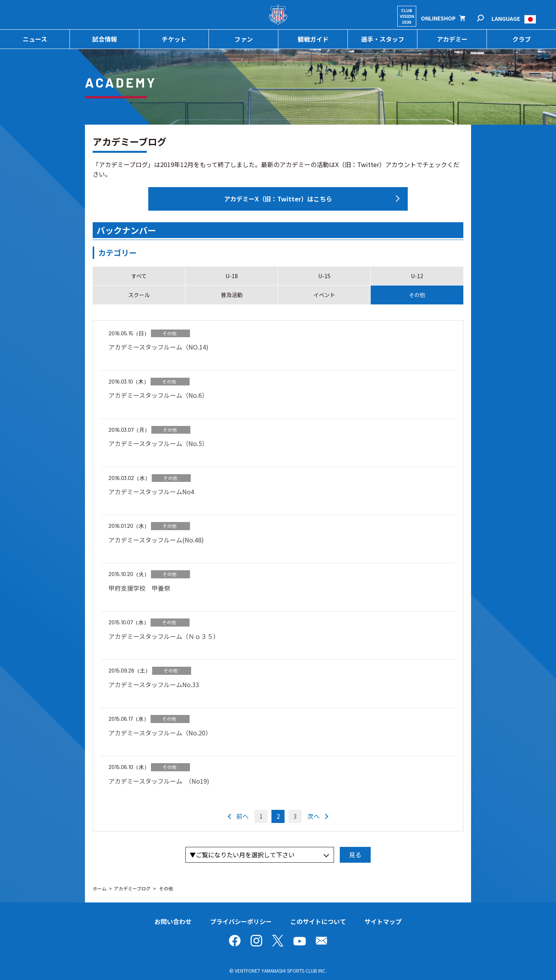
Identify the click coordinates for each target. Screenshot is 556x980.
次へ (314, 816)
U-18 (232, 276)
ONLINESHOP (438, 18)
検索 (486, 18)
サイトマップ (383, 921)
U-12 (417, 276)
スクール (139, 295)
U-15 (324, 276)
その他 (417, 295)
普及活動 (232, 295)
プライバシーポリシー (241, 921)
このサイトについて (318, 921)
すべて (139, 276)
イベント (324, 295)
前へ (242, 816)
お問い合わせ (173, 921)
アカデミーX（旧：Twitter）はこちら (278, 199)
